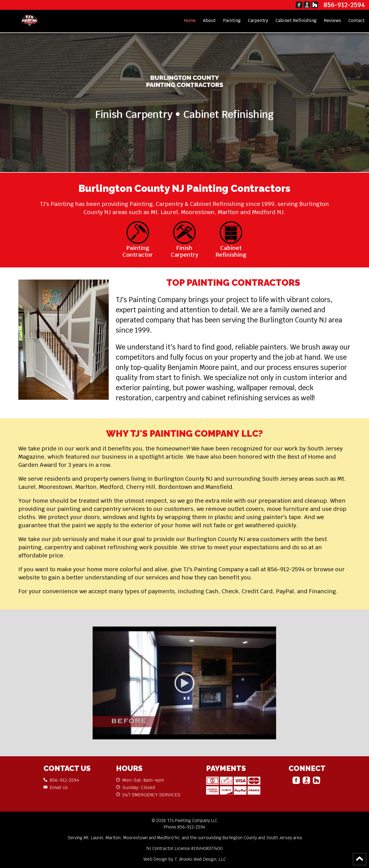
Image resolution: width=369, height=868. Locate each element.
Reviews (332, 20)
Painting (232, 20)
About (209, 20)
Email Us (59, 787)
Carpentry (258, 20)
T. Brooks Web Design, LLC (200, 859)
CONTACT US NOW (185, 139)
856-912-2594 (344, 5)
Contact (356, 20)
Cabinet (296, 20)
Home (190, 20)
